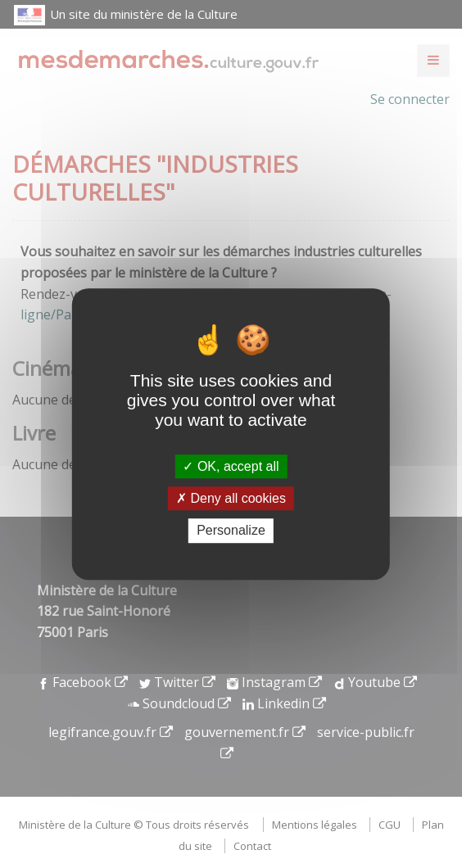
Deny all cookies (231, 498)
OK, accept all (231, 466)
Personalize (231, 531)
